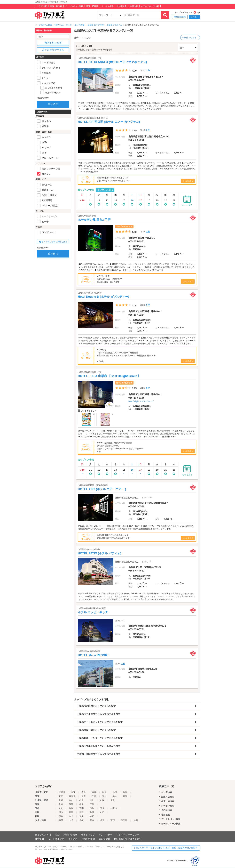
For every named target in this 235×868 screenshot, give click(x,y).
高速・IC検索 (92, 6)
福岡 (61, 820)
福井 (92, 800)
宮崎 (113, 820)
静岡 (71, 804)
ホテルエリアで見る (53, 50)
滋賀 (92, 808)
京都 (81, 808)
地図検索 (134, 6)
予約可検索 (122, 6)
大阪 (61, 808)
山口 (102, 812)
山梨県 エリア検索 (96, 25)
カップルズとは (43, 835)
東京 (61, 796)
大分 (71, 820)
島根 (92, 812)
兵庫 (71, 808)
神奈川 (72, 796)
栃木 (115, 796)
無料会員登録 (180, 17)
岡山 (61, 812)
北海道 (62, 792)
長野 (113, 800)
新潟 (61, 800)
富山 (71, 800)
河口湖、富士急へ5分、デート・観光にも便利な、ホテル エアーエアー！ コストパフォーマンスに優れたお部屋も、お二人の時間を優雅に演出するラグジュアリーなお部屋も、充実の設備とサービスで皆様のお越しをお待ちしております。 (136, 527)
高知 (92, 816)
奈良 (102, 808)
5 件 (148, 305)
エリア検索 (42, 6)
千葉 (94, 796)
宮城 (94, 792)
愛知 (61, 804)
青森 (73, 792)
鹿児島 (124, 820)
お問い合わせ (70, 835)
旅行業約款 (104, 839)
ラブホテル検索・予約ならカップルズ (55, 25)
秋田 (104, 792)
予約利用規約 (88, 839)
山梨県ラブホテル (114, 25)
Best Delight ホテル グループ (141, 401)
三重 (92, 804)
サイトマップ (88, 835)
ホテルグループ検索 (150, 6)
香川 (71, 816)
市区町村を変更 (53, 43)
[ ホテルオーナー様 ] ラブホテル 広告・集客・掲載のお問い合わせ (166, 848)
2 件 (148, 130)
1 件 (148, 70)
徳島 (61, 816)
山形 (115, 792)
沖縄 (136, 820)
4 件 (123, 664)
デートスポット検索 (74, 6)
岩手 (84, 792)
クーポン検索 (107, 6)
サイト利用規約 (56, 839)
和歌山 (114, 808)
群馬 (125, 796)
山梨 (102, 800)
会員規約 (73, 839)
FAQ (57, 835)
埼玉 (84, 796)
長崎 (81, 820)
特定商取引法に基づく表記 (128, 839)
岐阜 (81, 804)
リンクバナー (106, 835)
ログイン (194, 17)
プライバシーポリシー (128, 835)
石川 (81, 800)
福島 (125, 792)
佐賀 (102, 820)
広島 (71, 812)
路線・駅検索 (56, 6)
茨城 (104, 796)
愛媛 (81, 816)
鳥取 (81, 812)
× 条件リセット (189, 37)
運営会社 (40, 839)
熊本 (92, 820)
